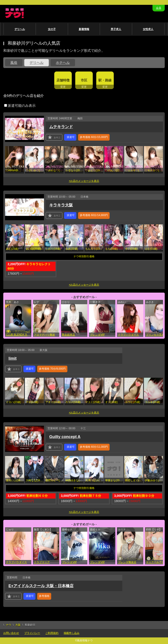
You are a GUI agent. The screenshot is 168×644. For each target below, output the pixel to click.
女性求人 (148, 29)
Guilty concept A (65, 437)
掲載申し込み (72, 633)
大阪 (18, 625)
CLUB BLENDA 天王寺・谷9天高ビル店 (19, 335)
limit (13, 358)
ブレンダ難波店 (127, 562)
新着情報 (84, 29)
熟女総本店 (68, 335)
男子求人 (116, 29)
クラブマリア (42, 562)
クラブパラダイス (128, 335)
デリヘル (20, 29)
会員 (159, 8)
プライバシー (32, 633)
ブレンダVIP (97, 335)
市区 (84, 80)
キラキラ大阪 (61, 205)
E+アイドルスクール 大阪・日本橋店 (41, 586)
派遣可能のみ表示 (20, 106)
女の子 (52, 29)
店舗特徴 (63, 80)
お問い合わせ (11, 633)
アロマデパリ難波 (44, 335)
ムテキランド (61, 127)
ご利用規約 (52, 633)
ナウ (9, 625)
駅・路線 (105, 80)
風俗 (14, 63)
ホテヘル (63, 63)
